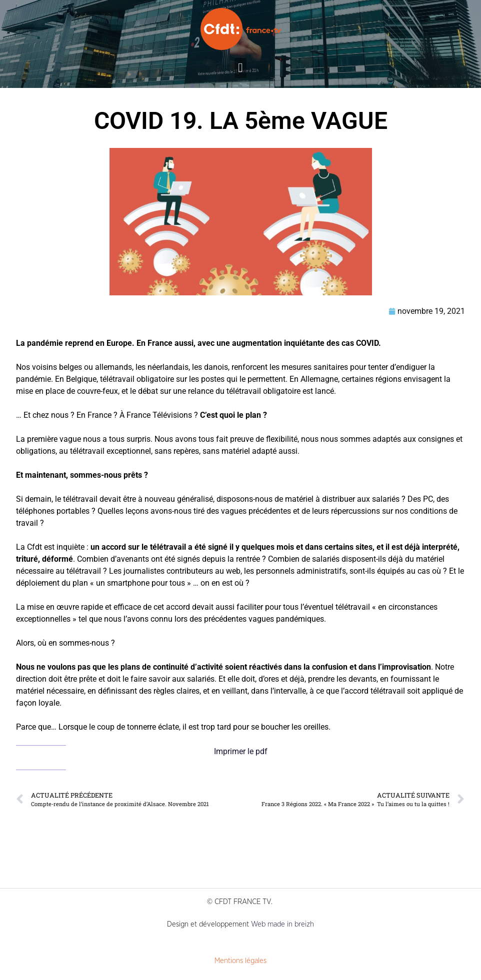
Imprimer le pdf (241, 751)
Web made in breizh (282, 924)
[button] (240, 68)
